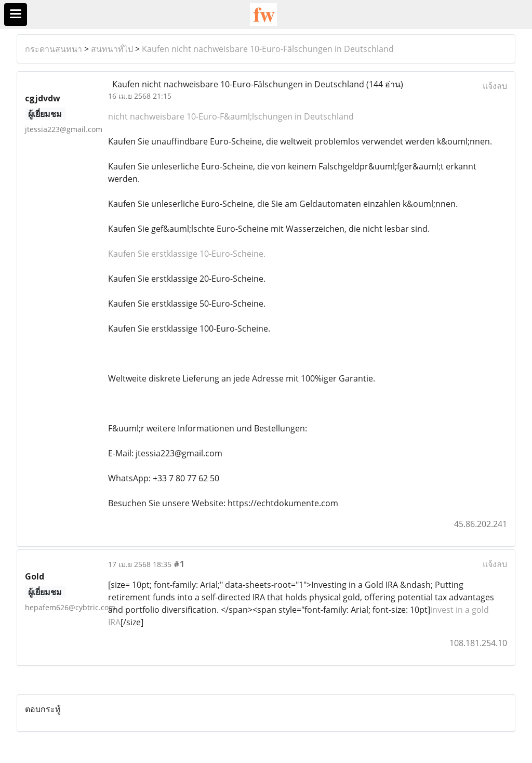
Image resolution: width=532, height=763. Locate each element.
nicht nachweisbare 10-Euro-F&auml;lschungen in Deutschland (231, 116)
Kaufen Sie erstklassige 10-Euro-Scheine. (187, 254)
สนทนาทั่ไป (112, 49)
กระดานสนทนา (54, 49)
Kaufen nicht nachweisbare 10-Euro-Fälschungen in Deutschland (268, 49)
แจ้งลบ (495, 86)
